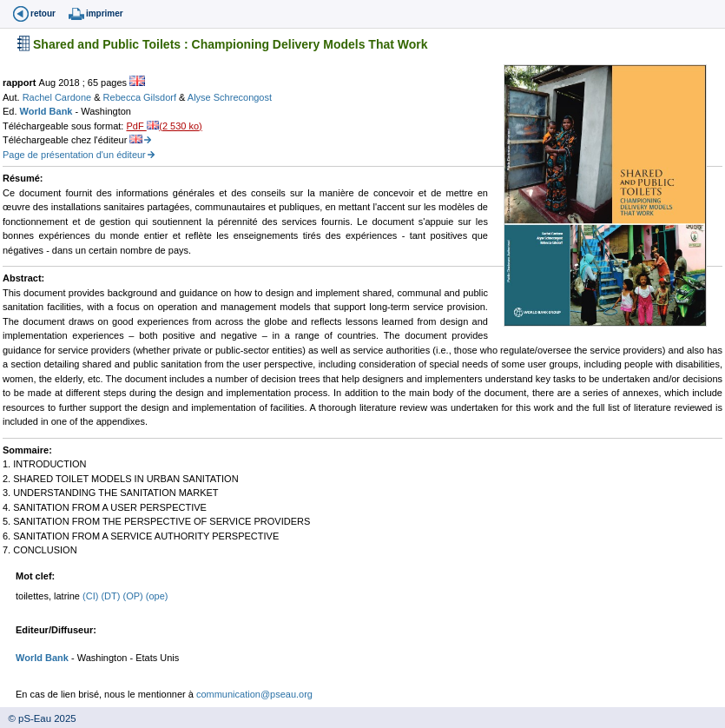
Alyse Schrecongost (230, 97)
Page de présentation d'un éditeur (74, 155)
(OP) (134, 596)
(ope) (157, 596)
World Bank (48, 111)
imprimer (105, 13)
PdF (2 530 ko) (164, 126)
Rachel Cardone (59, 97)
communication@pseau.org (254, 694)
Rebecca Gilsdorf (141, 97)
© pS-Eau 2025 (38, 718)
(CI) (92, 596)
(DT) (112, 596)
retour (43, 13)
